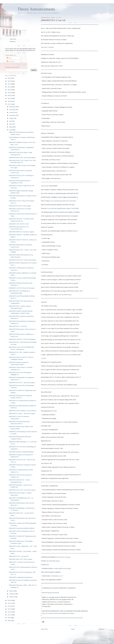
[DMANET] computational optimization (21, 577)
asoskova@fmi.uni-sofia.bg (62, 568)
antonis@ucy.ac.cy (57, 576)
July (11, 121)
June (11, 124)
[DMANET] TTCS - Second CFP (19, 556)
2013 (9, 609)
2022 (9, 90)
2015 (9, 603)
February (12, 594)
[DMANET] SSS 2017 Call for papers (20, 206)
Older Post (101, 629)
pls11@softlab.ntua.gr (65, 295)
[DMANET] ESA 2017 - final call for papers (22, 383)
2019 (9, 98)
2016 (9, 600)
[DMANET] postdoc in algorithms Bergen (21, 452)
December (13, 107)
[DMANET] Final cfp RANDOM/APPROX (22, 528)
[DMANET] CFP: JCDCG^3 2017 (19, 224)
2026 (9, 78)
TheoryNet (13, 39)
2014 (9, 606)
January (12, 597)
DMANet (13, 42)
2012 (9, 612)
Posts (9, 58)
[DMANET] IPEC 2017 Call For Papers (21, 559)
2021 (9, 93)
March (11, 591)
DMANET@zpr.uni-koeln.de (51, 593)
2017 (9, 104)
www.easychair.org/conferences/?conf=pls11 (63, 201)
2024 (9, 84)
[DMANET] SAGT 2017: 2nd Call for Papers (22, 490)
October (12, 112)
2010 (9, 618)
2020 (9, 95)
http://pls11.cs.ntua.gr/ (47, 47)
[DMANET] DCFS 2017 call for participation (22, 158)
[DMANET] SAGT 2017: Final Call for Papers (23, 260)
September (13, 115)
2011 (9, 615)
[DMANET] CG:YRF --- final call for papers (22, 413)
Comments (11, 61)
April (11, 130)
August (12, 118)
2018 (9, 101)
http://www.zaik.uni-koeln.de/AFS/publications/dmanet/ (58, 613)
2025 (9, 81)
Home (73, 629)
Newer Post (44, 629)
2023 (9, 87)
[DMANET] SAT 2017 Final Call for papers (22, 288)
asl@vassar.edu (69, 355)
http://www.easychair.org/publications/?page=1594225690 (61, 208)
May (11, 127)
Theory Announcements (36, 9)
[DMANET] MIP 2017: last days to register (22, 232)
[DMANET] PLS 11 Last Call (18, 326)
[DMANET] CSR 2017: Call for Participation (22, 339)
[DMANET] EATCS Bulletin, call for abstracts (23, 411)
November (13, 110)
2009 (9, 621)
